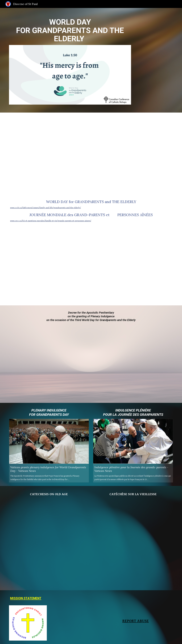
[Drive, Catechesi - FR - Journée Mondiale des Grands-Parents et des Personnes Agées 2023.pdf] (133, 543)
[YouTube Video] (49, 266)
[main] (70, 30)
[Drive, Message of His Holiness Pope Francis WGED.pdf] (91, 154)
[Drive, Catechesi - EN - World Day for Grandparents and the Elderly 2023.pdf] (49, 543)
